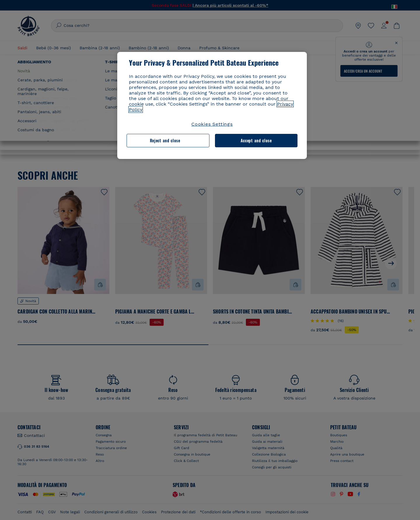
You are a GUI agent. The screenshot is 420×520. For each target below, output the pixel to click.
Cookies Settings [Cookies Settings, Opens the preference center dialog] (212, 124)
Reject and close (165, 140)
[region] (212, 105)
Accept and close (256, 140)
